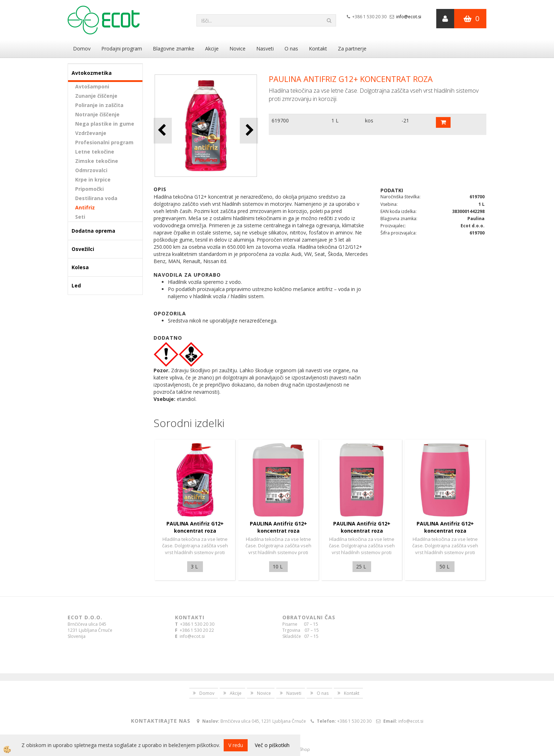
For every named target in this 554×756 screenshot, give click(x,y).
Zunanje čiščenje (96, 96)
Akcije (212, 49)
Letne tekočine (95, 152)
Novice (237, 49)
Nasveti (265, 49)
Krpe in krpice (93, 180)
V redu (236, 745)
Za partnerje (352, 49)
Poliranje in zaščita (99, 105)
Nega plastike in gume (105, 124)
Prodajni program (122, 49)
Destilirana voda (96, 198)
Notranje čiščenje (97, 114)
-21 (405, 120)
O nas (291, 49)
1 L (335, 120)
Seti (80, 217)
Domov (82, 49)
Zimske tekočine (97, 161)
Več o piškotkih (272, 745)
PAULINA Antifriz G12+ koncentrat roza (195, 527)
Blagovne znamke (174, 49)
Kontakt (318, 49)
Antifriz (85, 207)
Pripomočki (89, 189)
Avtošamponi (92, 86)
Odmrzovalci (91, 170)
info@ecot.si (409, 17)
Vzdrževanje (91, 133)
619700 (280, 120)
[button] (249, 130)
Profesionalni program (104, 142)
